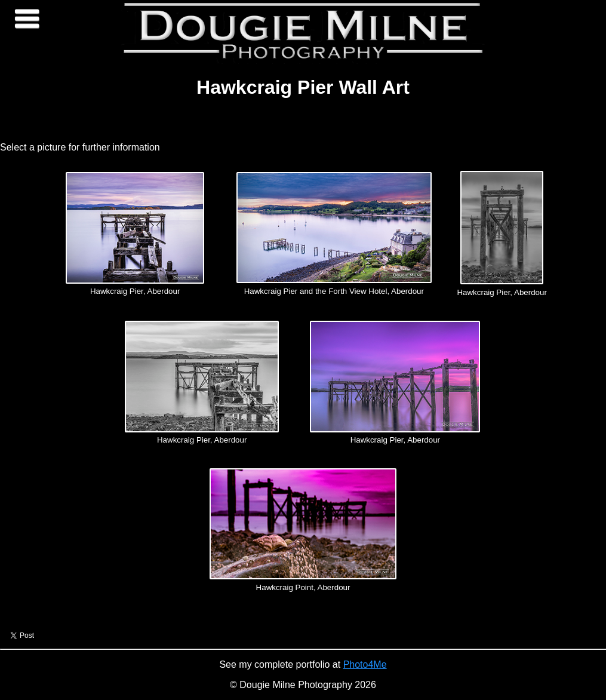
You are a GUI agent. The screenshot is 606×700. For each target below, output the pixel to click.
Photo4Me (365, 664)
